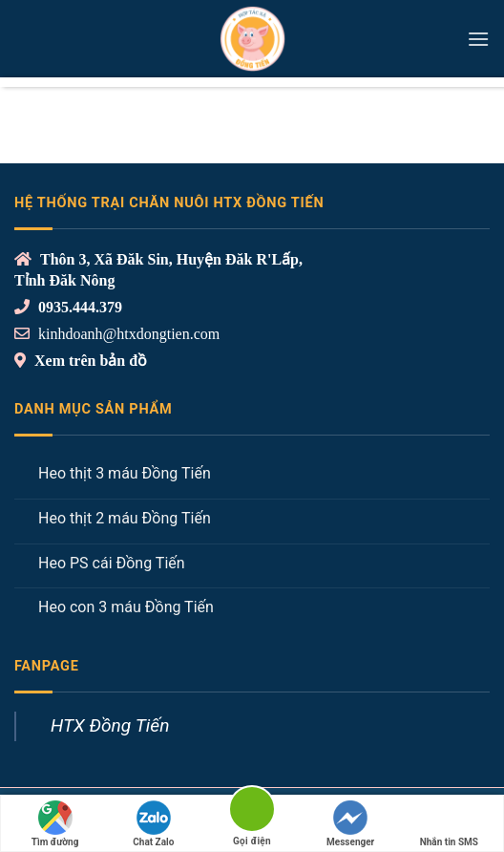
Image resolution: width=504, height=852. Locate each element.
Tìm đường (55, 824)
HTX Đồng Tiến (110, 725)
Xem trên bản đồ (89, 360)
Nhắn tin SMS (449, 824)
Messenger (350, 824)
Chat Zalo (153, 824)
